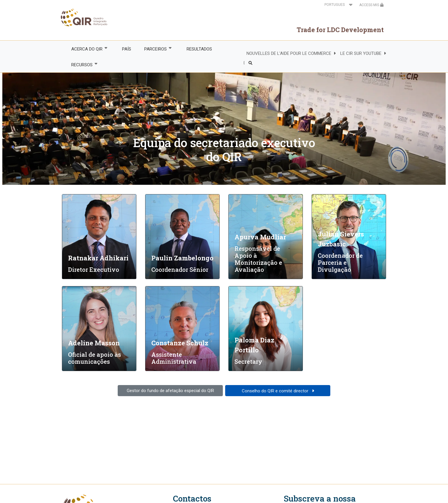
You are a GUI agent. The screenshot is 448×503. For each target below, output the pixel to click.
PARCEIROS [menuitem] (155, 49)
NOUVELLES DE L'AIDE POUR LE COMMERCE (289, 53)
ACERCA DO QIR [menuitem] (86, 49)
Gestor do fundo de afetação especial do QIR (170, 391)
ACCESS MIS (371, 5)
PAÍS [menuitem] (127, 49)
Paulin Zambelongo (182, 258)
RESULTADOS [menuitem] (199, 49)
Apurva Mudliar (260, 237)
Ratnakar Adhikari (98, 258)
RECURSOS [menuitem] (81, 65)
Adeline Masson (94, 343)
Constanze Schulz (180, 343)
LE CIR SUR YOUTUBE (361, 53)
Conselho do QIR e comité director (276, 391)
